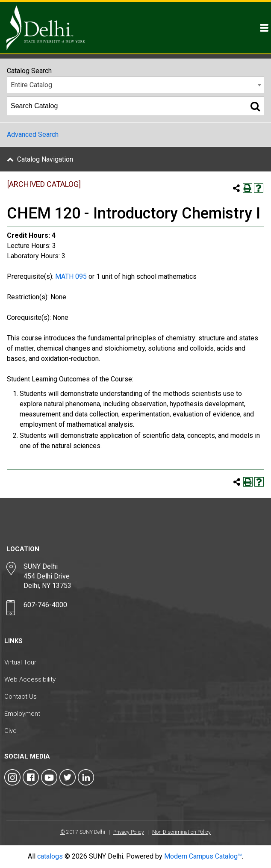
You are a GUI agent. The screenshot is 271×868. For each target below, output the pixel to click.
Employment (22, 714)
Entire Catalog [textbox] (31, 85)
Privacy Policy (129, 832)
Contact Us (21, 697)
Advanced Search (33, 134)
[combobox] (135, 85)
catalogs (50, 856)
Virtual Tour (20, 662)
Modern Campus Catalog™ (203, 856)
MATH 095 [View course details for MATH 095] (71, 276)
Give (10, 731)
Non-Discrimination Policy (181, 832)
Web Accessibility (30, 679)
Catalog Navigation (45, 159)
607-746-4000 (45, 605)
